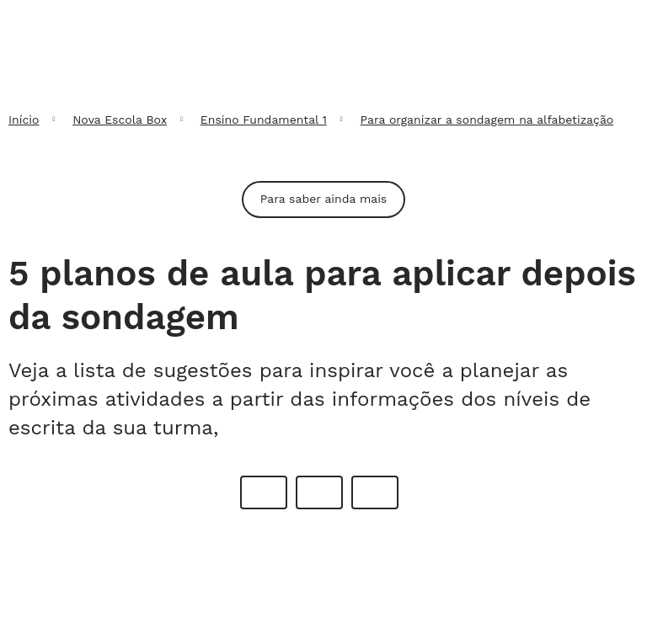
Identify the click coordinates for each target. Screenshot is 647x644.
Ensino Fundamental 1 (264, 120)
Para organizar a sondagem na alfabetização (487, 120)
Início (24, 120)
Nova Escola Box (120, 120)
